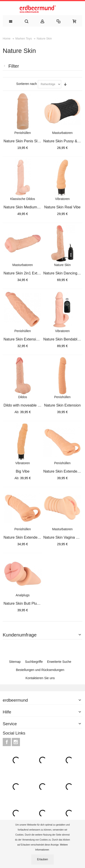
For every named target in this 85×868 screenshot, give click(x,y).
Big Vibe (23, 471)
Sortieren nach (27, 84)
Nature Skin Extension (62, 405)
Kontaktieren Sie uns (40, 678)
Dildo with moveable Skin (24, 405)
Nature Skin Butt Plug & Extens (29, 603)
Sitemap (15, 662)
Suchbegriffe (34, 662)
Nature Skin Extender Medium (28, 537)
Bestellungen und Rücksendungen (40, 670)
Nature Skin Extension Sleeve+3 (30, 339)
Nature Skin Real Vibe (62, 207)
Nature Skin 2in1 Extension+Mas (30, 273)
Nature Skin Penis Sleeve (25, 141)
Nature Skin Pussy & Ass (64, 141)
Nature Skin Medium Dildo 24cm (30, 207)
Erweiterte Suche (59, 662)
